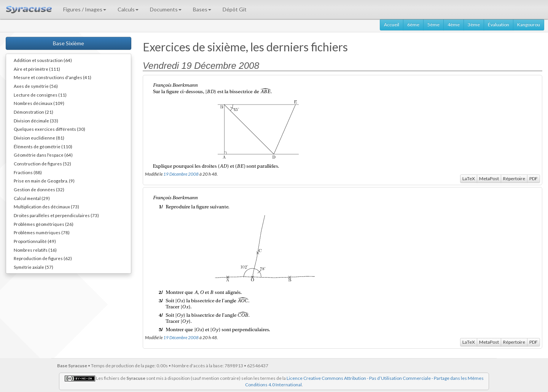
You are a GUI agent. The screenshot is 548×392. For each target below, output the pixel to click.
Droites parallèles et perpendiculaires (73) (56, 215)
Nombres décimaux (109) (39, 103)
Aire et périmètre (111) (37, 69)
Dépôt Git (235, 9)
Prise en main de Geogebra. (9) (44, 181)
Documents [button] (166, 9)
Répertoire (514, 179)
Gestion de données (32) (39, 189)
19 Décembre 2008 (181, 174)
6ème (413, 25)
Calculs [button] (128, 9)
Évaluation (499, 25)
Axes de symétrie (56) (36, 86)
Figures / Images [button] (85, 9)
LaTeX (469, 179)
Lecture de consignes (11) (40, 95)
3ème (474, 25)
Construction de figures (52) (42, 163)
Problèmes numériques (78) (42, 232)
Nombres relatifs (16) (35, 250)
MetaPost (489, 179)
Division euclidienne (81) (39, 138)
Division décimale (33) (36, 121)
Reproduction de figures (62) (43, 258)
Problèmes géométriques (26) (44, 224)
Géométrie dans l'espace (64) (43, 155)
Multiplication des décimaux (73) (46, 206)
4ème (454, 25)
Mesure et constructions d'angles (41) (53, 77)
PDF (534, 179)
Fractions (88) (28, 172)
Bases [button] (202, 9)
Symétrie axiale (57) (33, 267)
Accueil (392, 25)
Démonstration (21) (33, 112)
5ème (433, 25)
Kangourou (529, 25)
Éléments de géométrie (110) (43, 146)
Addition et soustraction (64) (43, 60)
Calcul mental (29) (32, 198)
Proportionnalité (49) (35, 241)
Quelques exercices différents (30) (49, 129)
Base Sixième (68, 43)
